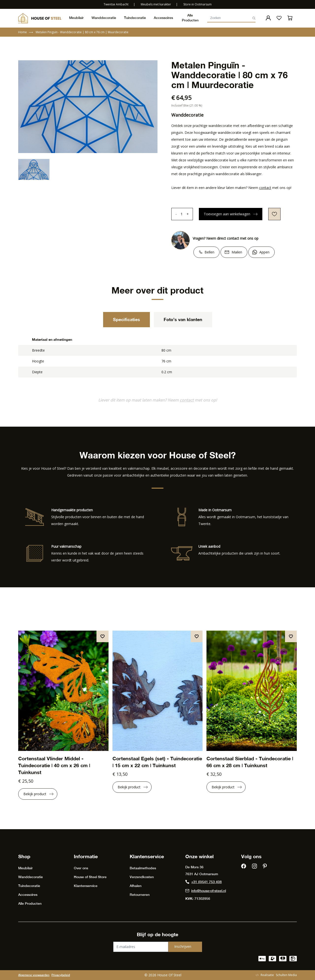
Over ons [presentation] (81, 868)
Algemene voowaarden (34, 975)
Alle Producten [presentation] (190, 18)
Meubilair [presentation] (76, 18)
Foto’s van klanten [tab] (183, 319)
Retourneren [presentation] (140, 895)
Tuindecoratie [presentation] (135, 18)
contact (265, 188)
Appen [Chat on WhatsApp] (264, 252)
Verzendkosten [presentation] (142, 877)
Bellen (209, 252)
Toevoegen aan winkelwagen (231, 214)
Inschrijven (183, 946)
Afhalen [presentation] (136, 886)
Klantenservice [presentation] (86, 886)
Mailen (237, 252)
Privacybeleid (61, 975)
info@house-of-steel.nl (206, 891)
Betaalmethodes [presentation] (143, 868)
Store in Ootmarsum (197, 4)
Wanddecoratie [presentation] (104, 18)
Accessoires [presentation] (163, 18)
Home (26, 32)
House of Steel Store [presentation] (90, 877)
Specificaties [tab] (126, 319)
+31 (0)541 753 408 (204, 882)
